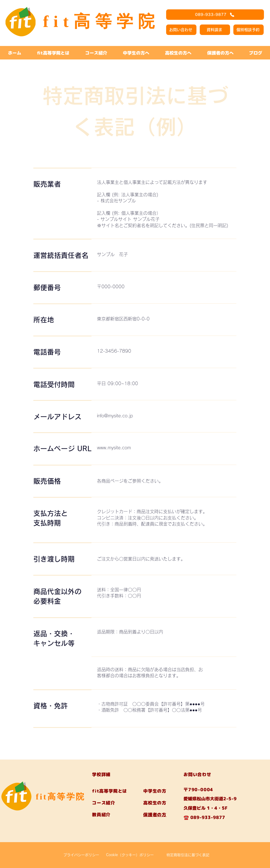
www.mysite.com (114, 448)
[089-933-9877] (215, 15)
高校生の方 (155, 803)
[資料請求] (215, 30)
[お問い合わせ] (181, 30)
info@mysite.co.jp (115, 416)
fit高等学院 (61, 797)
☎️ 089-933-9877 (204, 817)
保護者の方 (155, 815)
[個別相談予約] (249, 30)
